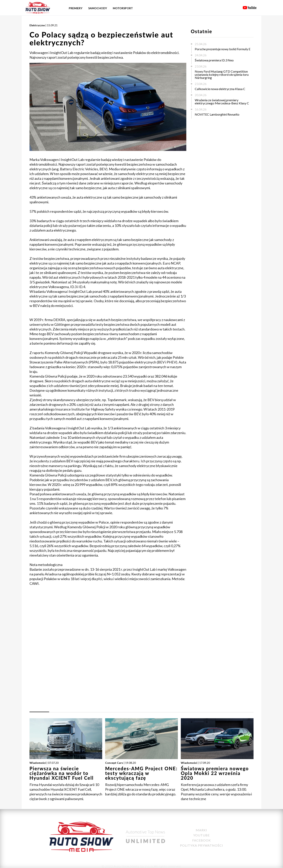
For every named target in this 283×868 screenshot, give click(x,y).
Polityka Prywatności (202, 845)
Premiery (76, 8)
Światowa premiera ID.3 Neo (214, 60)
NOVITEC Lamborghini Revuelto (217, 114)
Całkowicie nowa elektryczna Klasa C (220, 89)
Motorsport (123, 8)
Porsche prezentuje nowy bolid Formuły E (223, 49)
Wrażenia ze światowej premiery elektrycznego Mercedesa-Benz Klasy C (222, 102)
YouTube (201, 835)
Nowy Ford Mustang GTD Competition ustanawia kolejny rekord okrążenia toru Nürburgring (222, 74)
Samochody (98, 8)
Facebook (202, 840)
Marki (201, 830)
